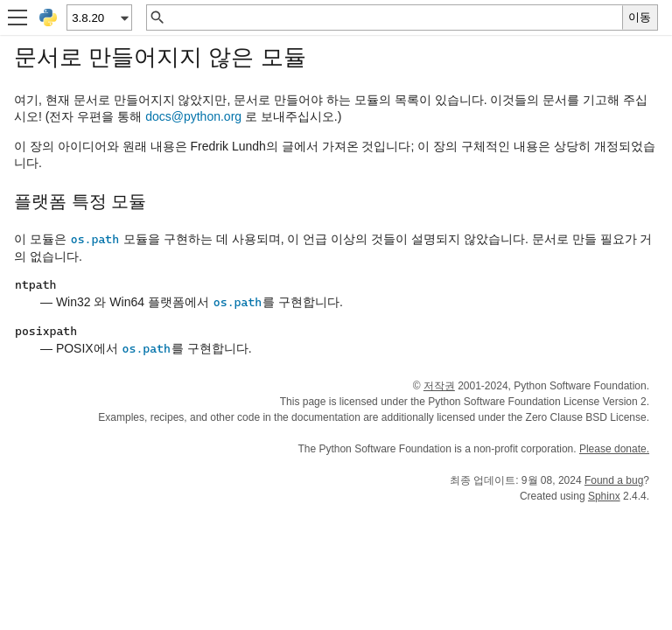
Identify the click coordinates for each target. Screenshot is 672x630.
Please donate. (614, 449)
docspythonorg (193, 116)
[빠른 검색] (394, 17)
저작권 (439, 386)
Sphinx (604, 496)
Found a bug (614, 480)
